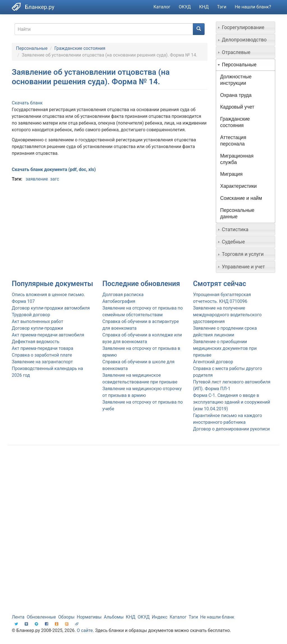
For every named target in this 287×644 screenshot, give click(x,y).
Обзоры (67, 617)
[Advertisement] (143, 494)
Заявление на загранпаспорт (42, 362)
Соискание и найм (241, 198)
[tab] (246, 27)
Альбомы (114, 617)
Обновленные (41, 617)
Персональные (32, 48)
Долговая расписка (123, 295)
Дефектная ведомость (36, 342)
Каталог (162, 7)
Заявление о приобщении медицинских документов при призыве (225, 348)
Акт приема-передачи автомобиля (48, 335)
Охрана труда (236, 95)
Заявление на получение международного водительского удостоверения (227, 315)
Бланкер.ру (40, 7)
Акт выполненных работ (37, 321)
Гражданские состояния (80, 48)
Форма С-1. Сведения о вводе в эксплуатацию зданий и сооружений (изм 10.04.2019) (232, 402)
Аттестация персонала (233, 141)
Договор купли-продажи (37, 328)
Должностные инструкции (236, 80)
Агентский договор (213, 362)
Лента (18, 617)
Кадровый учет (237, 107)
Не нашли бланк (217, 617)
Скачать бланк (27, 103)
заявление (37, 179)
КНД (204, 7)
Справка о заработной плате (42, 355)
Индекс (160, 617)
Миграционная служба (237, 159)
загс (55, 179)
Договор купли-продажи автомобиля (51, 308)
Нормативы (89, 617)
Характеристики (239, 186)
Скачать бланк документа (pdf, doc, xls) (54, 169)
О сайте (85, 630)
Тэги (222, 7)
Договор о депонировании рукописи (232, 429)
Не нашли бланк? (253, 7)
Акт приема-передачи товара (42, 348)
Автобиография (119, 301)
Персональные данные (237, 213)
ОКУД (185, 7)
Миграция (232, 174)
